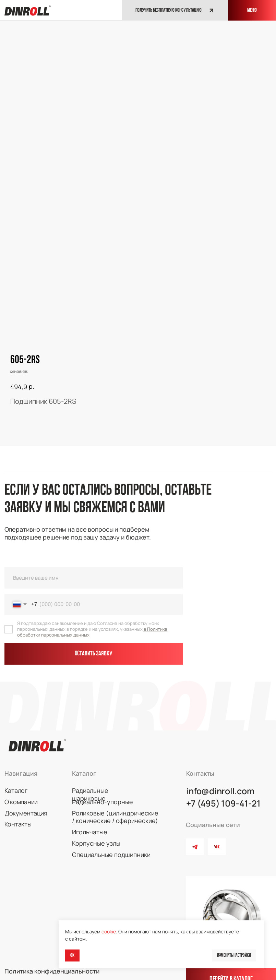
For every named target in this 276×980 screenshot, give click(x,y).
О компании (20, 797)
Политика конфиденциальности (49, 964)
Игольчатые (88, 826)
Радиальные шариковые (104, 786)
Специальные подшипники (108, 849)
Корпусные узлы (93, 838)
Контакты (17, 819)
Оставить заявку (93, 651)
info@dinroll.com (218, 786)
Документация (25, 808)
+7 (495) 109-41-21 (221, 798)
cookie (109, 931)
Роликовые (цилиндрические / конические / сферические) (113, 812)
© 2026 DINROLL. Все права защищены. (57, 975)
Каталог (15, 786)
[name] (92, 576)
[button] (173, 10)
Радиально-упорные (99, 797)
